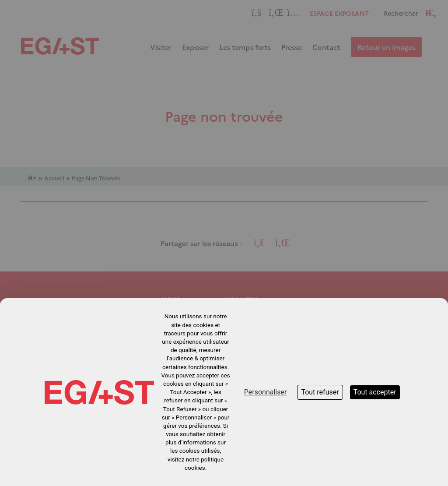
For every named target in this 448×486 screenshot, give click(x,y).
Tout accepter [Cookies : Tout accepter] (375, 392)
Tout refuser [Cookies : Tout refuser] (320, 392)
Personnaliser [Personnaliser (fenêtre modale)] (266, 392)
